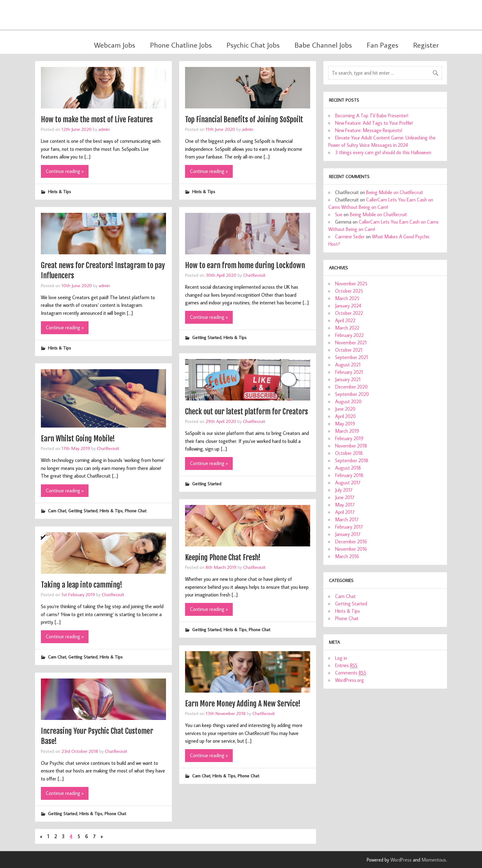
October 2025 (349, 291)
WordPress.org (350, 680)
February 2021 (349, 372)
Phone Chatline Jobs (181, 45)
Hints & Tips (59, 192)
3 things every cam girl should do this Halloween (383, 152)
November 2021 (351, 342)
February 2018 (349, 475)
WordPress (401, 860)
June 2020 (345, 409)
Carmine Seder (350, 237)
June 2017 (345, 497)
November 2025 (351, 283)
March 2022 (347, 328)
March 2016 (347, 556)
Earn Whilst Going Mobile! (78, 439)
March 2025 (347, 298)
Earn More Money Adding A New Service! (243, 704)
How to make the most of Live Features (97, 119)
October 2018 (349, 453)
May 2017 (345, 505)
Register (426, 45)
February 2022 (349, 335)
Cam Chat (57, 511)
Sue (339, 214)
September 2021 (352, 357)
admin (104, 129)
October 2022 (349, 313)
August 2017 (348, 483)
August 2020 (348, 401)
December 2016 (351, 542)
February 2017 (349, 527)
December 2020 (351, 387)
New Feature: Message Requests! (369, 130)
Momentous (434, 860)
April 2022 (345, 320)
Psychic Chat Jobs (253, 45)
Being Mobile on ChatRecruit (395, 192)
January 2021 (348, 379)
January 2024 (348, 306)
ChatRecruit (254, 275)
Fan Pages (383, 45)
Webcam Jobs (115, 45)
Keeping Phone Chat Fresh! (223, 557)
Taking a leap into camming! (82, 585)
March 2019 (347, 431)
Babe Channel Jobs (323, 45)
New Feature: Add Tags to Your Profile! (374, 123)
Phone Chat (136, 511)
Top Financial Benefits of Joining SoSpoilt (244, 119)
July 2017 (344, 490)
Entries (346, 665)
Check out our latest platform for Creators (247, 412)
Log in (341, 658)
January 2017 (348, 534)
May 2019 (345, 424)
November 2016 (351, 549)
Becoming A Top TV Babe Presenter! (372, 115)
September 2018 (352, 460)
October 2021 (349, 350)
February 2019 (349, 438)
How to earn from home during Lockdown (245, 265)
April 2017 (345, 512)
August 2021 (348, 365)
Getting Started (207, 337)
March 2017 (347, 519)
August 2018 (348, 468)
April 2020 (345, 416)
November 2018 (351, 446)
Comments (351, 673)
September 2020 (352, 394)
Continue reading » (65, 171)
